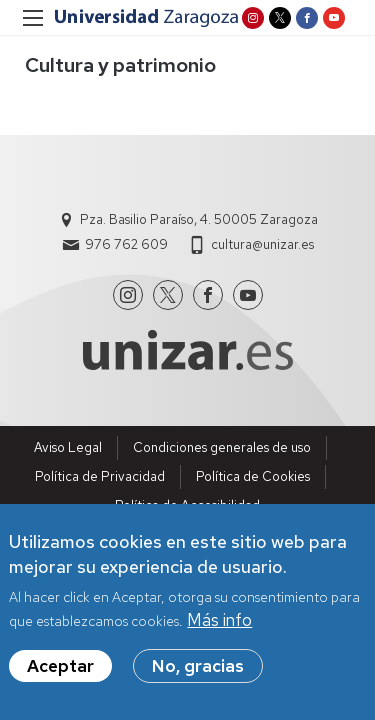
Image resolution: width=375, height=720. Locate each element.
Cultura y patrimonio (120, 65)
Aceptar (60, 673)
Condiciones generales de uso (222, 447)
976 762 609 (126, 244)
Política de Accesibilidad (187, 505)
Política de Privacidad (100, 476)
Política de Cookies (253, 476)
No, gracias (198, 673)
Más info (219, 627)
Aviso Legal (68, 447)
